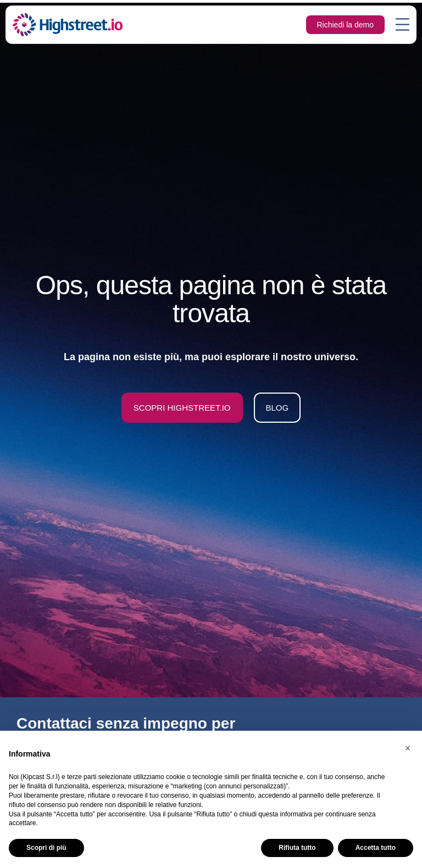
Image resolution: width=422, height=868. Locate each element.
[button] (408, 748)
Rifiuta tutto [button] (297, 848)
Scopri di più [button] (46, 848)
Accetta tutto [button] (376, 848)
